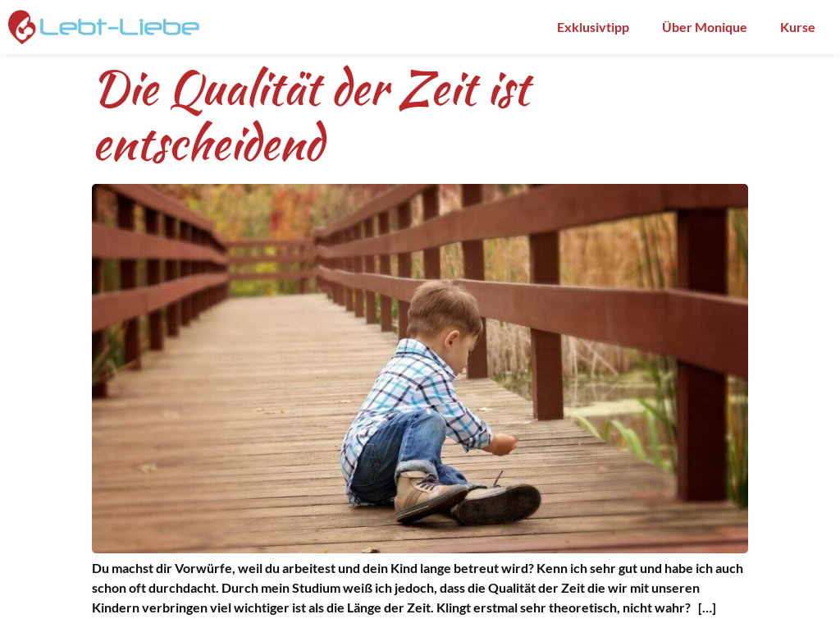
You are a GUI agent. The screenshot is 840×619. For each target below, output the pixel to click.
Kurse (798, 27)
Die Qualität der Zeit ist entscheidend (310, 115)
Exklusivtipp (593, 27)
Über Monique (705, 27)
